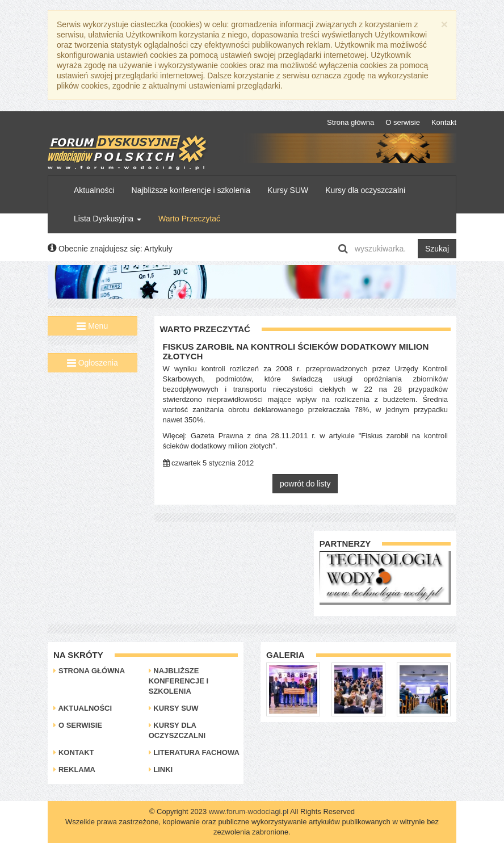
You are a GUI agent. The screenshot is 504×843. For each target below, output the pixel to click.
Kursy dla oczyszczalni (365, 190)
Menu (92, 326)
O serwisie (403, 122)
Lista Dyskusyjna (108, 219)
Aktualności (94, 190)
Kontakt (444, 122)
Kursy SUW (288, 190)
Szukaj (437, 249)
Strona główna (350, 122)
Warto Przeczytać (189, 219)
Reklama (74, 769)
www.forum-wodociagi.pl (249, 811)
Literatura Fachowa (194, 752)
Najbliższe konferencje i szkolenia (191, 190)
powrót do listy (305, 484)
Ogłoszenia (93, 363)
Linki (161, 769)
